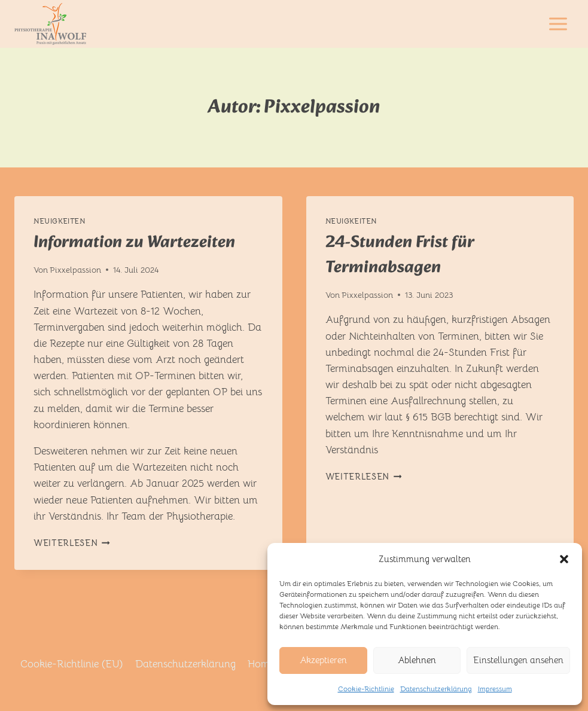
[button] (564, 559)
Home (261, 664)
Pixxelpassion (75, 270)
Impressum (495, 689)
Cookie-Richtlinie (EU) (71, 664)
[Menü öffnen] (558, 24)
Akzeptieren (323, 660)
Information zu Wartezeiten (134, 242)
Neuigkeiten (60, 221)
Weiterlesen (72, 543)
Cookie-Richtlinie (366, 689)
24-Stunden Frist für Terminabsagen (400, 255)
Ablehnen (417, 660)
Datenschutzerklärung (436, 689)
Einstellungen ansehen (518, 660)
